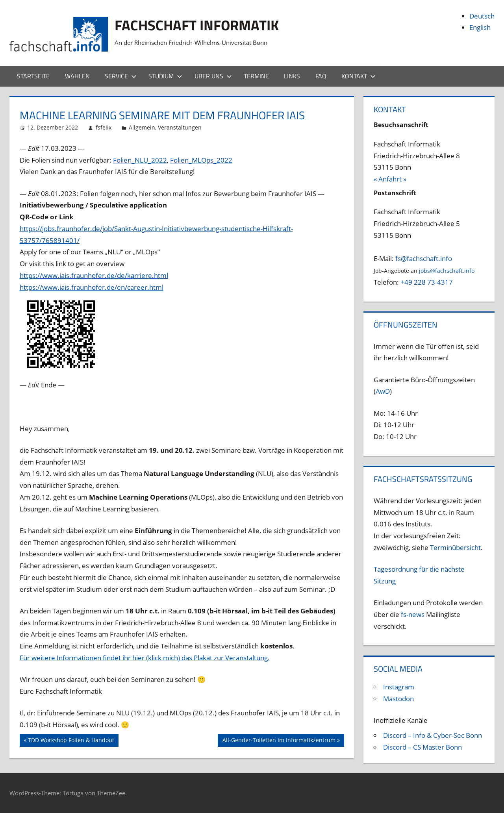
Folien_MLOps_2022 (201, 160)
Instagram (399, 687)
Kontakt (359, 76)
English (480, 27)
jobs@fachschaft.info (447, 271)
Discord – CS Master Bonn (422, 747)
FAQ (321, 76)
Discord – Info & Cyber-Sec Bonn (433, 735)
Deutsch (482, 16)
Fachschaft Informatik (197, 25)
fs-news (413, 614)
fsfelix (104, 127)
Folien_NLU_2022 (140, 160)
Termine (256, 76)
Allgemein (142, 127)
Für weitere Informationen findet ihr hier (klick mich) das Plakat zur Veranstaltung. (145, 658)
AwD (383, 391)
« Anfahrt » (390, 179)
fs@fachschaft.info (424, 258)
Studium (165, 76)
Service (121, 76)
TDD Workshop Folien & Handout (71, 741)
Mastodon (398, 699)
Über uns (213, 76)
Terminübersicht (455, 547)
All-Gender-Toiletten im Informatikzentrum (279, 741)
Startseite (33, 76)
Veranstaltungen (180, 127)
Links (292, 76)
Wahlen (77, 76)
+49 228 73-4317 (427, 282)
